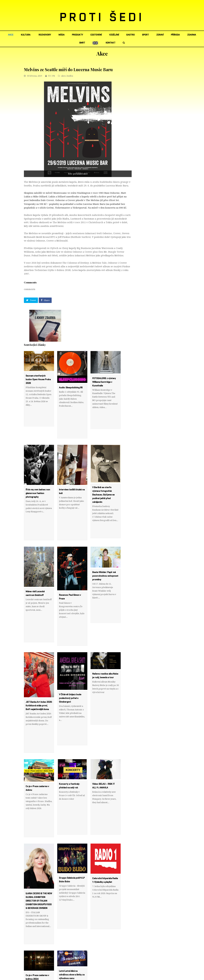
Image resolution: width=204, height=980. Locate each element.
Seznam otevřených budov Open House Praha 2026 (38, 380)
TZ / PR (51, 76)
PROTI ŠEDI (102, 18)
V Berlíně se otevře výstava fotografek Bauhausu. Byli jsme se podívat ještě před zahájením (103, 480)
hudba (70, 76)
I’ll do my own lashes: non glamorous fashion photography (38, 479)
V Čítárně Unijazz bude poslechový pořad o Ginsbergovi (70, 655)
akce (63, 76)
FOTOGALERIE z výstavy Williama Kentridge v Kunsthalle (104, 382)
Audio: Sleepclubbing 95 (71, 388)
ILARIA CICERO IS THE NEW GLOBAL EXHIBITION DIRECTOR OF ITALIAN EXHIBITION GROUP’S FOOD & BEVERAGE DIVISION (39, 829)
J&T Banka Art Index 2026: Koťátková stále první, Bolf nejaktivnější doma (39, 663)
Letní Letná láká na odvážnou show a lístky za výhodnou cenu (72, 889)
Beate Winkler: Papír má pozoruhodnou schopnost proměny (105, 547)
